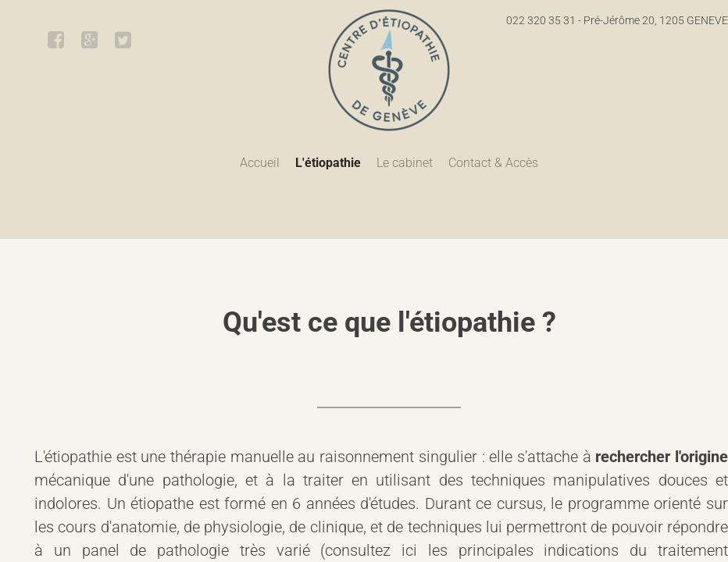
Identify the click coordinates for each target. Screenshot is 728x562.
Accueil (260, 163)
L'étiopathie (328, 163)
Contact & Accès (493, 163)
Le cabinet (405, 163)
